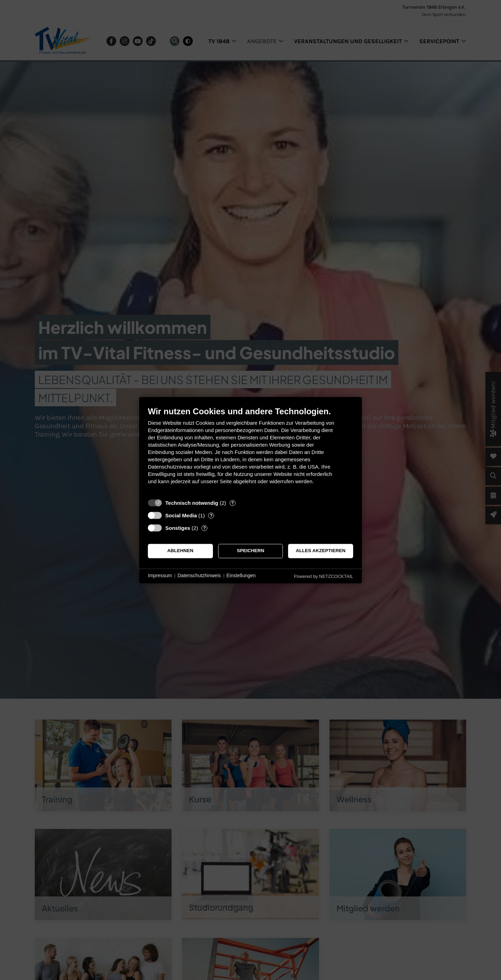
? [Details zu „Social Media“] (211, 515)
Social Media (181, 515)
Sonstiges (178, 528)
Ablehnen (180, 551)
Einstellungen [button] (241, 576)
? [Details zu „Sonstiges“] (205, 528)
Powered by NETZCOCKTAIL (324, 576)
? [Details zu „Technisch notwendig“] (232, 503)
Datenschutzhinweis (199, 576)
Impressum (160, 576)
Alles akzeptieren (321, 551)
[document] (250, 451)
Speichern (251, 551)
